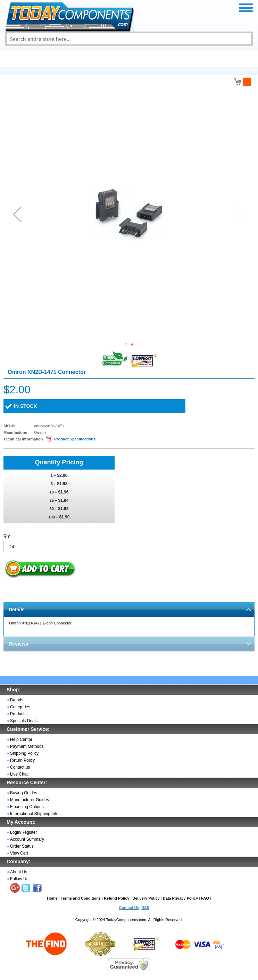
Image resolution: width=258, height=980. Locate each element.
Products (18, 714)
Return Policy (22, 760)
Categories (20, 707)
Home (52, 898)
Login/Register (23, 832)
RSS (145, 908)
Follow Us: (20, 879)
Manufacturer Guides (30, 800)
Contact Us (129, 908)
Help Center (21, 740)
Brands (17, 700)
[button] (17, 214)
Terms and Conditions (81, 898)
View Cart (19, 853)
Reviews (18, 644)
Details (17, 610)
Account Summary (27, 839)
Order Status (22, 846)
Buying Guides (24, 793)
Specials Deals (24, 721)
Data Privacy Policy (181, 898)
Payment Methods (27, 746)
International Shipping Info (34, 814)
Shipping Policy (24, 753)
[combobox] (129, 39)
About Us (19, 872)
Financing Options (27, 807)
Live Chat (19, 774)
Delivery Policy (146, 898)
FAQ (205, 898)
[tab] (129, 609)
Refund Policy (116, 898)
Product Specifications (75, 439)
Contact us (20, 767)
